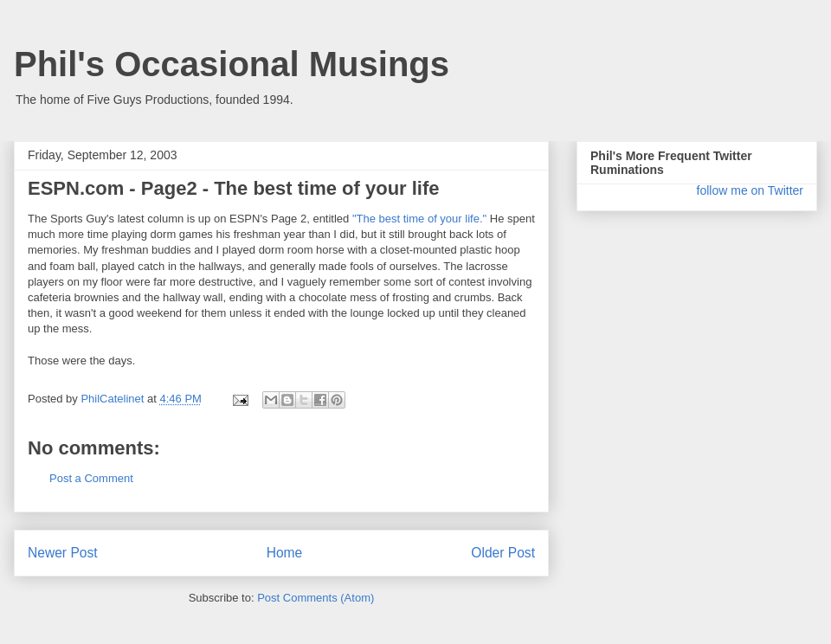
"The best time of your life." (419, 219)
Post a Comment (91, 478)
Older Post (503, 553)
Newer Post (63, 553)
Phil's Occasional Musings (232, 64)
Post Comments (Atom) (316, 598)
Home (285, 553)
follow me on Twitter (750, 190)
